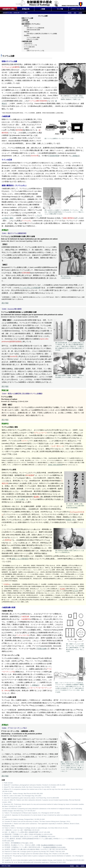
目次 (75, 13)
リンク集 (60, 9)
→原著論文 (75, 156)
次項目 (80, 13)
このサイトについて (77, 9)
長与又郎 (75, 591)
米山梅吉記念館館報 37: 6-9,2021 (52, 845)
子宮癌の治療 (41, 649)
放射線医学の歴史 (8, 9)
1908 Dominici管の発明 (33, 30)
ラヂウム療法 (20, 499)
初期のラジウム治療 (27, 18)
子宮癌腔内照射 (54, 156)
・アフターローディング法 (30, 45)
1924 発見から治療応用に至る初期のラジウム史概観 (42, 34)
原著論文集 (26, 9)
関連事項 (27, 36)
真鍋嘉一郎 (70, 520)
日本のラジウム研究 (32, 39)
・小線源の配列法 (27, 43)
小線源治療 (25, 20)
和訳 (7, 303)
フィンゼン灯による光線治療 (30, 288)
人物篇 (43, 9)
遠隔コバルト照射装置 (20, 559)
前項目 (70, 13)
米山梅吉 (63, 589)
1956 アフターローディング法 (35, 51)
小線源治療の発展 (27, 41)
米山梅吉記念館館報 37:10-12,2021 (54, 847)
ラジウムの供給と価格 (33, 37)
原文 (3, 303)
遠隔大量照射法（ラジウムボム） (31, 24)
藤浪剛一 (37, 497)
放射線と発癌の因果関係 (55, 465)
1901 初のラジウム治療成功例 (35, 28)
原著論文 (27, 26)
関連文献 (27, 32)
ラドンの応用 (25, 22)
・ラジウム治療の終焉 (29, 47)
